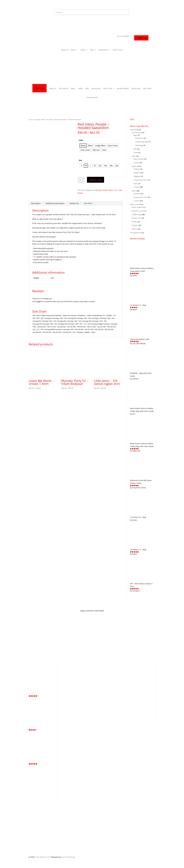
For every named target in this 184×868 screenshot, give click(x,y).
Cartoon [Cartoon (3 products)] (148, 665)
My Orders (147, 88)
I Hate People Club (42, 857)
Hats (135, 149)
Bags (135, 135)
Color (81, 140)
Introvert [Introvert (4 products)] (130, 700)
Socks (136, 153)
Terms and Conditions (37, 639)
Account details (123, 36)
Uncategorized (136, 233)
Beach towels (137, 207)
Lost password (92, 97)
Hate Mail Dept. (98, 639)
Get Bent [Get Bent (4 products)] (130, 687)
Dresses (137, 169)
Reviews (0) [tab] (74, 203)
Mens (73, 50)
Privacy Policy (54, 639)
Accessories (103, 50)
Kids (92, 50)
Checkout (141, 38)
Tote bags (139, 145)
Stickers (135, 225)
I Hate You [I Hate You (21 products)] (144, 697)
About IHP (77, 639)
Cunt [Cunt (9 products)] (138, 668)
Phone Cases (137, 218)
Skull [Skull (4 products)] (133, 712)
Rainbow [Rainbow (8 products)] (131, 706)
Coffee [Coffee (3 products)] (132, 668)
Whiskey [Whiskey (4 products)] (146, 715)
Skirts (136, 184)
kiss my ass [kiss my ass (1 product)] (138, 700)
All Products (64, 88)
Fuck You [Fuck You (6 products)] (147, 684)
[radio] (83, 146)
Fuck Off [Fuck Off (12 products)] (137, 684)
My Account (136, 88)
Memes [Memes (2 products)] (145, 703)
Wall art (135, 229)
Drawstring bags (142, 142)
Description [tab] (36, 203)
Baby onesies (139, 159)
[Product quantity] (81, 180)
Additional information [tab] (55, 203)
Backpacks (139, 138)
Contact (87, 639)
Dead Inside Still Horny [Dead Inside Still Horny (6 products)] (137, 676)
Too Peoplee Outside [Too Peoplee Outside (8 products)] (137, 714)
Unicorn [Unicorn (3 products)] (138, 715)
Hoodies (50, 120)
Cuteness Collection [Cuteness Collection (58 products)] (134, 673)
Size (80, 160)
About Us (65, 50)
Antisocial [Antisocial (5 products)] (131, 665)
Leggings (137, 176)
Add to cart (96, 180)
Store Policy (66, 639)
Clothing (37, 120)
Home (31, 120)
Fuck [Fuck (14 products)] (129, 684)
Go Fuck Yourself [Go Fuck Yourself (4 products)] (142, 687)
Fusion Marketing (68, 857)
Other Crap (117, 50)
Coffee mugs (137, 215)
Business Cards (138, 211)
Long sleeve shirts (141, 180)
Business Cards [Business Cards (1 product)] (140, 665)
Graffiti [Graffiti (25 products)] (131, 690)
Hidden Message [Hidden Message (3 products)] (133, 694)
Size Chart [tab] (88, 203)
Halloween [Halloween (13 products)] (142, 690)
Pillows (134, 222)
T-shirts (137, 163)
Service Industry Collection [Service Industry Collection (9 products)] (137, 707)
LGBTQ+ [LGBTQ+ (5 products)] (146, 700)
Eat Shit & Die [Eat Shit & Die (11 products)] (139, 681)
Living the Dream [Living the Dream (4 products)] (134, 703)
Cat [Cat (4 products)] (128, 668)
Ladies (83, 50)
